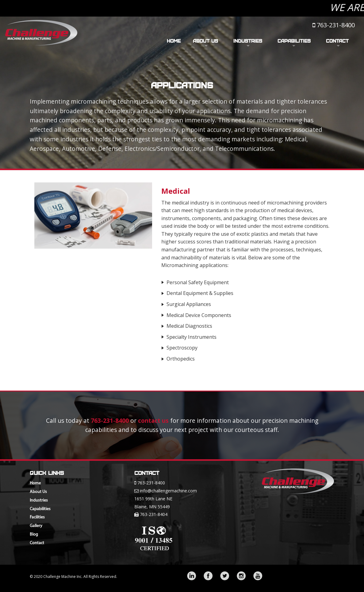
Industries (248, 41)
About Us (205, 41)
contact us (153, 420)
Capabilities (294, 41)
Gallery (36, 526)
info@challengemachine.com (168, 491)
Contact (337, 41)
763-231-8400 (336, 25)
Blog (34, 535)
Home (174, 41)
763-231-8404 (154, 514)
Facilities (37, 517)
